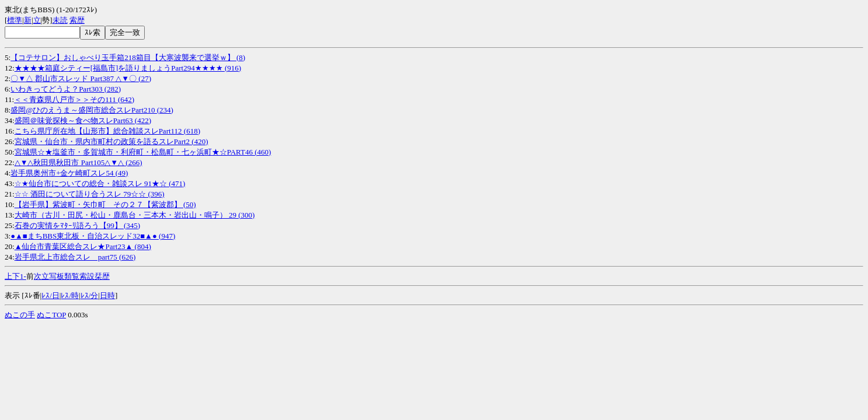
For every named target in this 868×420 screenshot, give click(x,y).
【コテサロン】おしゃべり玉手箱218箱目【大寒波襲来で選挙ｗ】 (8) (128, 57)
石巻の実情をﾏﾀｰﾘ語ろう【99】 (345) (77, 225)
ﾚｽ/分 (90, 295)
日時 (107, 295)
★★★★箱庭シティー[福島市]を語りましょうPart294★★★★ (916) (128, 68)
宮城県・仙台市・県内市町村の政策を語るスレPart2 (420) (111, 141)
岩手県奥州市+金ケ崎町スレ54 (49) (69, 173)
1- (23, 276)
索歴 (77, 20)
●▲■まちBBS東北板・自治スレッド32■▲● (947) (93, 236)
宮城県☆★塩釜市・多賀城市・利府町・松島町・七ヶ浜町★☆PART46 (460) (143, 152)
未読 (60, 20)
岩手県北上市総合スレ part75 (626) (75, 257)
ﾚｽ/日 (50, 295)
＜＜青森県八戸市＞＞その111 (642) (74, 99)
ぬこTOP (51, 315)
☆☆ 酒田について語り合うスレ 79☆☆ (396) (90, 194)
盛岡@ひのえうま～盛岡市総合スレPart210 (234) (92, 110)
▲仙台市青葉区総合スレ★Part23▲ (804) (83, 246)
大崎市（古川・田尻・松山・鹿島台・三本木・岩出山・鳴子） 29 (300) (135, 215)
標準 (15, 20)
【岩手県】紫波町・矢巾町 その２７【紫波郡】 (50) (105, 204)
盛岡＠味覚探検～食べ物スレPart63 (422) (83, 120)
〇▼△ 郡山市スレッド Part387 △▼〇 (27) (81, 78)
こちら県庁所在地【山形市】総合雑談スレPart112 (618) (107, 131)
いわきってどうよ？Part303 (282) (66, 89)
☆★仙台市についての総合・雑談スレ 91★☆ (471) (100, 183)
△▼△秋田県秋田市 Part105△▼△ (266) (79, 162)
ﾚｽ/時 (70, 295)
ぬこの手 (20, 315)
